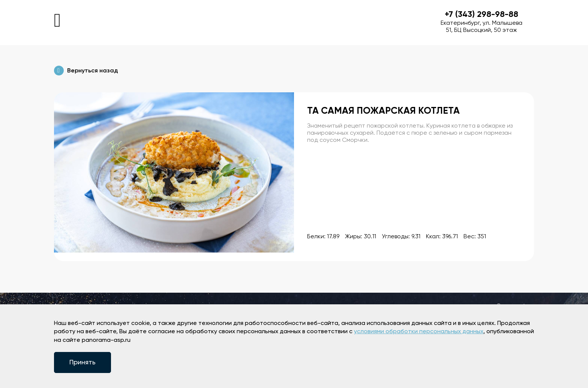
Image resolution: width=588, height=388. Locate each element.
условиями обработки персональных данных (419, 332)
